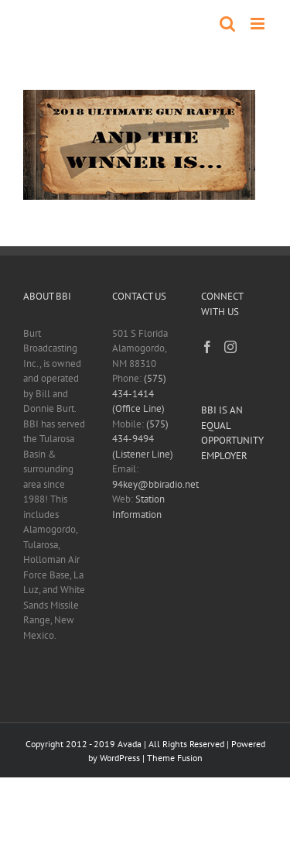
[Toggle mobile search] (227, 24)
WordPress (120, 758)
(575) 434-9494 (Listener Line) (143, 439)
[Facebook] (207, 347)
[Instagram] (230, 347)
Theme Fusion (175, 758)
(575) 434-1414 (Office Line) (139, 393)
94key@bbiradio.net (155, 484)
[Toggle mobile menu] (259, 24)
